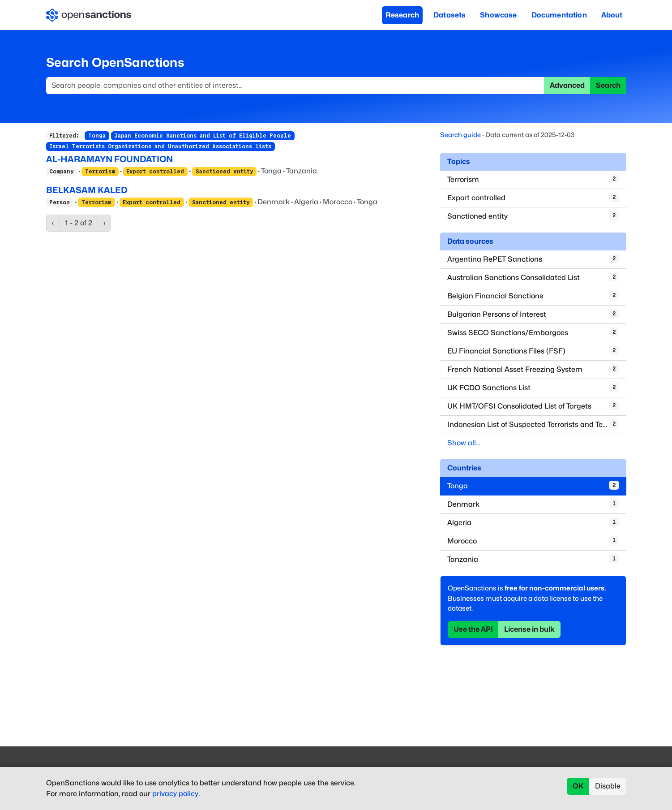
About (612, 15)
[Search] (295, 86)
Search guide (460, 135)
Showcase (498, 15)
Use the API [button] (473, 629)
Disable (608, 786)
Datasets (449, 15)
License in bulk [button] (529, 629)
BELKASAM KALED (87, 190)
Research (402, 15)
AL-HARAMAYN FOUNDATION (109, 159)
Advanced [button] (567, 85)
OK (578, 786)
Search (608, 85)
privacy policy (175, 794)
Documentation (559, 15)
